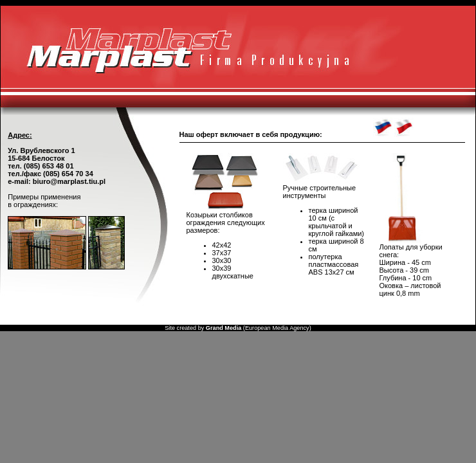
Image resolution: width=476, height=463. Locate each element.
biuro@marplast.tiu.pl (69, 181)
